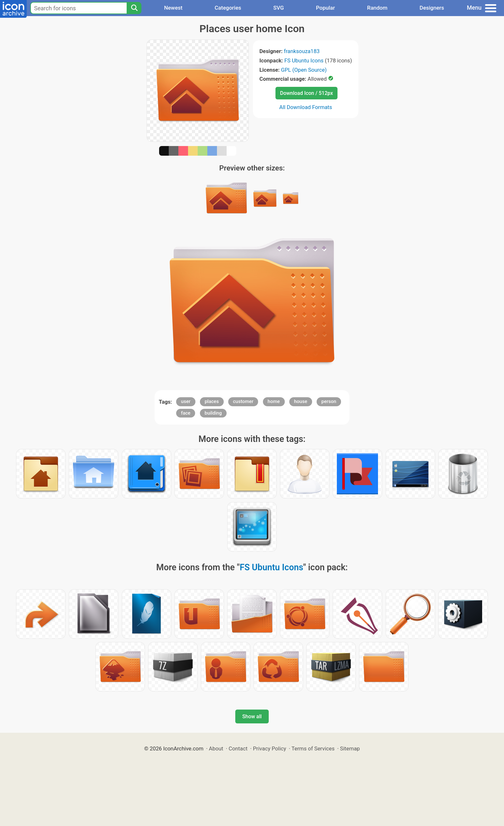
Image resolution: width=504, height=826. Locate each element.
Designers (432, 8)
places (212, 401)
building (213, 413)
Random (377, 8)
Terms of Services (313, 748)
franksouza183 (302, 51)
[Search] (134, 8)
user (186, 401)
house (301, 401)
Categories (228, 8)
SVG (279, 8)
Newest (173, 8)
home (274, 401)
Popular (325, 8)
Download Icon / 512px (306, 93)
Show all (252, 716)
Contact (238, 748)
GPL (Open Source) (304, 70)
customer (243, 401)
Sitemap (350, 748)
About (216, 748)
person (329, 401)
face (186, 413)
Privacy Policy (270, 748)
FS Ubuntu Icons (304, 60)
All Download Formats (306, 107)
